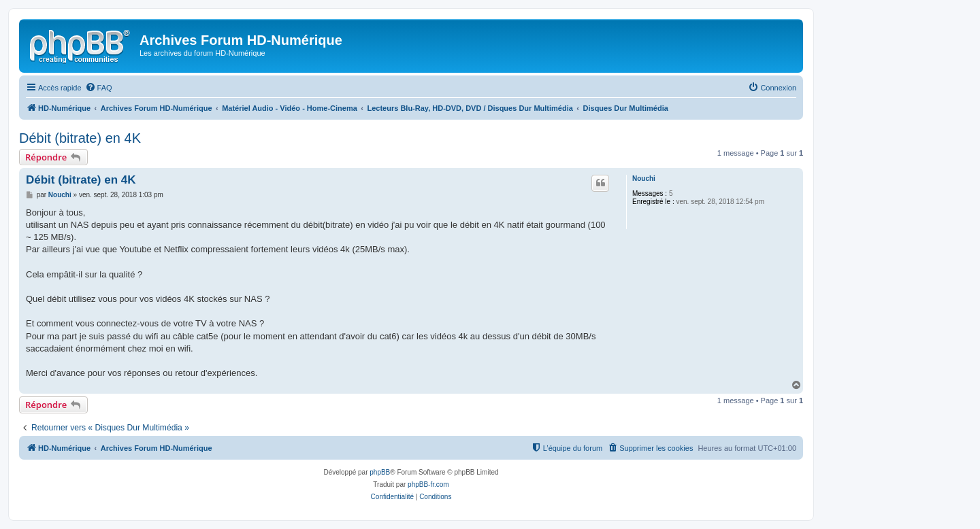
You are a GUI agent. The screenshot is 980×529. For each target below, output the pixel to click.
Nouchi (644, 178)
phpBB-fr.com (428, 484)
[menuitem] (99, 88)
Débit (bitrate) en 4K (80, 138)
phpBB (380, 472)
